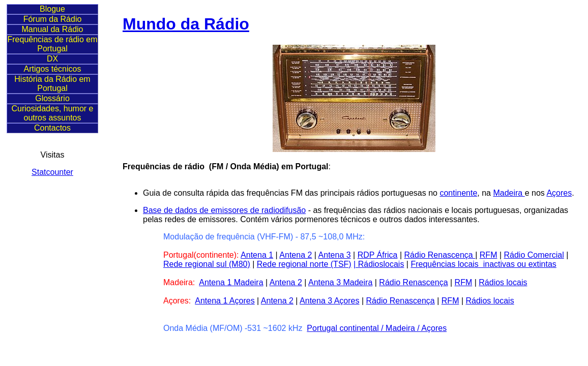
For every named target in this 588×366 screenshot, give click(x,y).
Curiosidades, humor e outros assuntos (53, 113)
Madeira (509, 193)
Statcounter (52, 172)
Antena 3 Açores (329, 301)
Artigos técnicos (53, 69)
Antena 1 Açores (225, 301)
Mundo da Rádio (186, 24)
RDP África (378, 255)
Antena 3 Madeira (340, 282)
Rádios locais (503, 282)
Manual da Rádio (53, 29)
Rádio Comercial (534, 255)
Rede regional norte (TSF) (304, 264)
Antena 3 (335, 255)
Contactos (52, 128)
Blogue (52, 9)
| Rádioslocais (379, 264)
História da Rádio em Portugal (52, 84)
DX (52, 59)
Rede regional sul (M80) (207, 264)
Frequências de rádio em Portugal (53, 44)
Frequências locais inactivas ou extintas (483, 264)
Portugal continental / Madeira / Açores (377, 328)
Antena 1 (257, 255)
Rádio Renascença (440, 255)
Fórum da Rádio (53, 19)
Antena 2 (296, 255)
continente (458, 193)
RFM (489, 255)
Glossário (52, 98)
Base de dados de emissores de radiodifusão (224, 210)
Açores (559, 193)
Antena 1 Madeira (231, 282)
